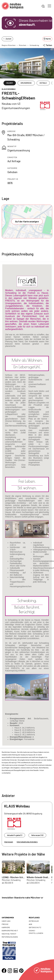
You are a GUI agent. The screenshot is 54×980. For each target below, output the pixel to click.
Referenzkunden (10, 937)
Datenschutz (35, 927)
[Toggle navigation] (49, 6)
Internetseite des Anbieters (27, 842)
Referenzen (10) (37, 835)
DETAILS (43, 83)
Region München (9, 45)
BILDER (10, 83)
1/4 (47, 74)
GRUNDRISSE (26, 83)
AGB (31, 924)
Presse (5, 924)
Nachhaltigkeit (9, 934)
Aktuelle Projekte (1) (15, 835)
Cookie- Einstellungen (36, 932)
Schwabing (34, 45)
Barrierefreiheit (10, 930)
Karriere (6, 927)
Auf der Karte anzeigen (27, 221)
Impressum (9, 842)
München (23, 45)
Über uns (6, 921)
